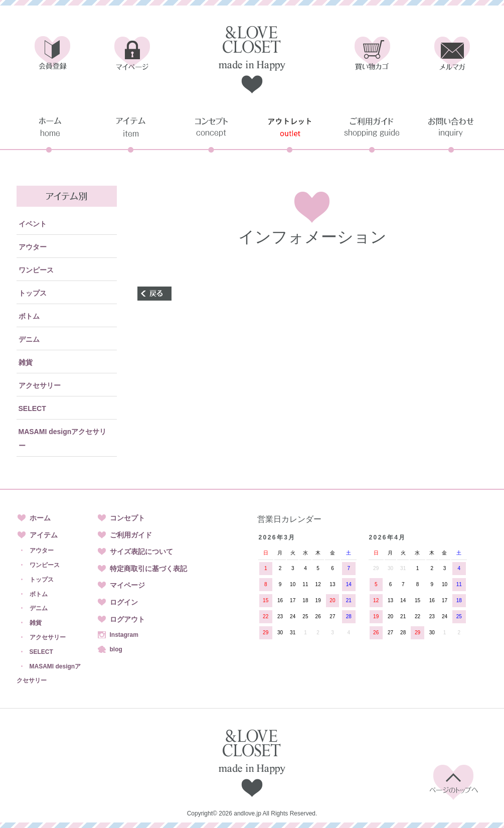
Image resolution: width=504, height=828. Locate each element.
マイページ (127, 585)
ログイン (124, 602)
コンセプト (127, 518)
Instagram (124, 635)
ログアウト (127, 619)
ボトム (29, 316)
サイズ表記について (141, 551)
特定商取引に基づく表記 (148, 569)
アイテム (44, 535)
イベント (33, 224)
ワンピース (36, 270)
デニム (29, 339)
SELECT (32, 408)
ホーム (40, 518)
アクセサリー (40, 385)
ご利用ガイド (131, 535)
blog (116, 649)
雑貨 (26, 362)
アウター (33, 247)
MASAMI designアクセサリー (63, 439)
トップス (33, 293)
